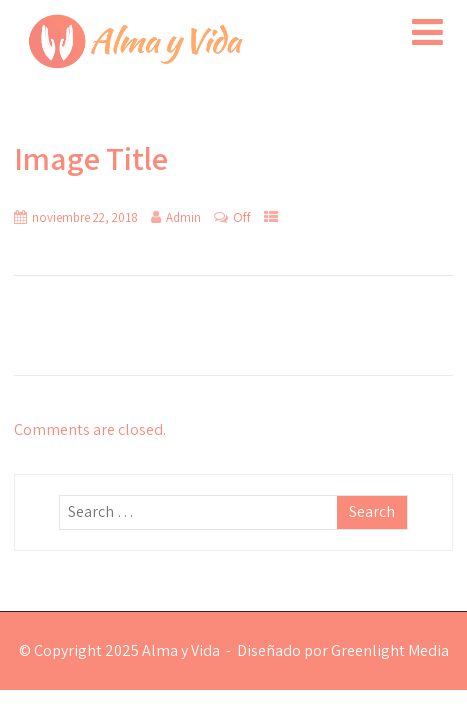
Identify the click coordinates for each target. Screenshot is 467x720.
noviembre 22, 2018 (85, 217)
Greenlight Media (390, 650)
